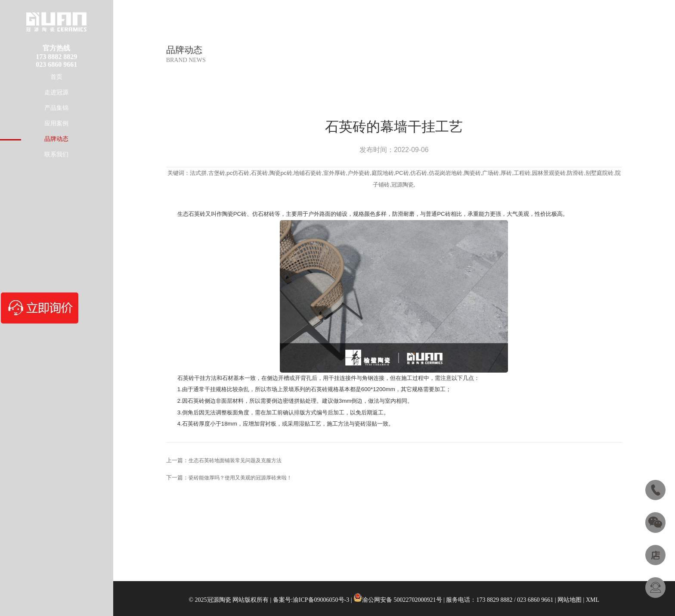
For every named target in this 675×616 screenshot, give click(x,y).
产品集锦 (56, 108)
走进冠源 (56, 92)
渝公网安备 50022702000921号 (402, 600)
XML (593, 600)
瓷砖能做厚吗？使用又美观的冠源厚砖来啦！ (240, 478)
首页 (56, 77)
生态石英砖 (191, 214)
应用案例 (56, 123)
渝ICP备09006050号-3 (321, 600)
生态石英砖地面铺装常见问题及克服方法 (235, 460)
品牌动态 (56, 139)
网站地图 (570, 600)
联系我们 (56, 154)
